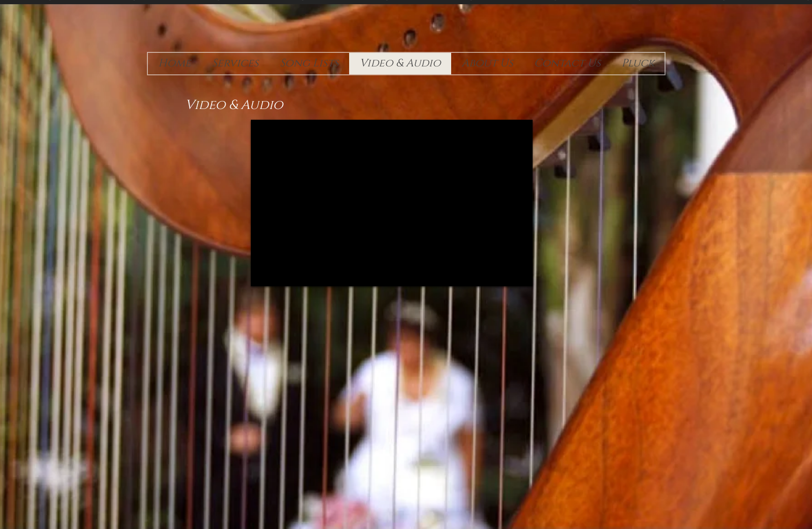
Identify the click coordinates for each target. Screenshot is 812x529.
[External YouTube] (392, 203)
